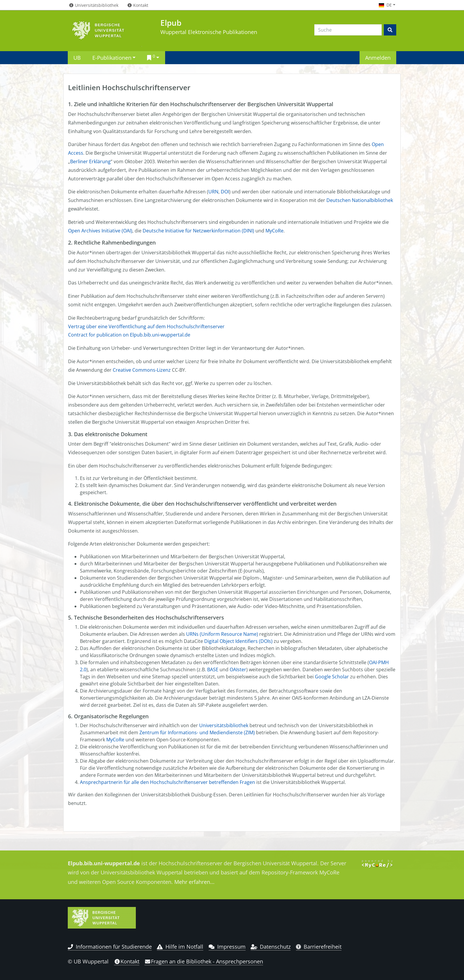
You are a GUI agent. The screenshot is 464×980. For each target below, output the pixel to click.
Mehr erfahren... (194, 882)
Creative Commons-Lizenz (142, 370)
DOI (225, 192)
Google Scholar (332, 677)
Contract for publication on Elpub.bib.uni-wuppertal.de (129, 335)
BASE (213, 669)
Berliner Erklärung (90, 161)
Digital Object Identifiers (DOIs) (238, 641)
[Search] (348, 30)
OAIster (238, 669)
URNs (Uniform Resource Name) (222, 634)
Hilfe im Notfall (180, 947)
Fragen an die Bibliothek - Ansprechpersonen (204, 961)
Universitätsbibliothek (224, 725)
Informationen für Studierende (110, 947)
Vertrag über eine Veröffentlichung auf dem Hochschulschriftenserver (146, 326)
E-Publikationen (112, 58)
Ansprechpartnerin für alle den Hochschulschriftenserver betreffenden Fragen (167, 782)
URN (213, 192)
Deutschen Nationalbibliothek (360, 200)
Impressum (227, 947)
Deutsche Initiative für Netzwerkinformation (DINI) (198, 231)
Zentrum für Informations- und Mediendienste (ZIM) (197, 732)
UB (77, 58)
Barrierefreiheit (319, 947)
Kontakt (127, 961)
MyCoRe (274, 231)
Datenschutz (271, 947)
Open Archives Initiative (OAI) (100, 231)
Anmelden (378, 58)
